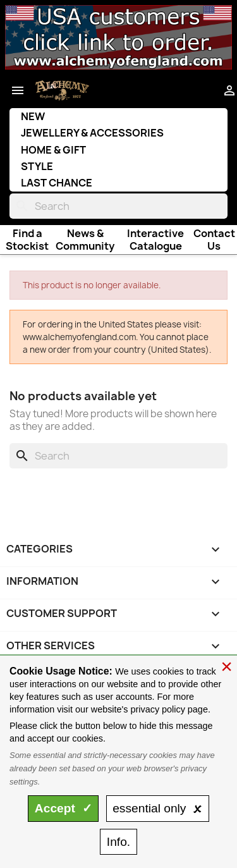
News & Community (85, 240)
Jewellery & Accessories (92, 133)
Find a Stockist (27, 240)
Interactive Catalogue (155, 240)
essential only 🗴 (157, 808)
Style (37, 166)
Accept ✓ (64, 808)
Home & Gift (53, 150)
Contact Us (214, 240)
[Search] (118, 206)
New (33, 116)
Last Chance (57, 183)
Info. (118, 842)
